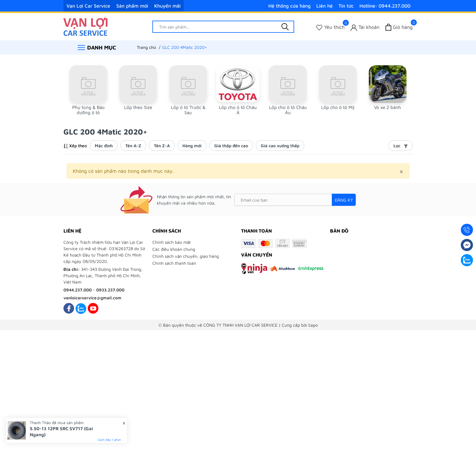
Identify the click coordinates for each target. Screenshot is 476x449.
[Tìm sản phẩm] (223, 27)
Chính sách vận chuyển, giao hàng (186, 256)
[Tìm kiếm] (285, 27)
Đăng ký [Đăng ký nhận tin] (344, 200)
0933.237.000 (110, 290)
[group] (88, 90)
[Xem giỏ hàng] (399, 27)
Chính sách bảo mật (172, 242)
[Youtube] (93, 308)
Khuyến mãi (167, 6)
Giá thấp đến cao (231, 146)
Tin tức (346, 6)
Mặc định (104, 146)
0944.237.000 (78, 290)
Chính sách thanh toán (174, 263)
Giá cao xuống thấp (280, 146)
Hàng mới (192, 146)
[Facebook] (69, 308)
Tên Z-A (162, 146)
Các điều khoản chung (174, 249)
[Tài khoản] (365, 27)
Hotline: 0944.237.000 (385, 6)
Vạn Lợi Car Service (88, 6)
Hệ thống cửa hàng (289, 6)
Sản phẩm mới (132, 6)
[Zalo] (81, 308)
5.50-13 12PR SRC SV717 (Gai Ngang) (61, 432)
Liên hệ (325, 6)
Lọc (401, 146)
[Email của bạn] (295, 200)
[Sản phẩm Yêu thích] (330, 27)
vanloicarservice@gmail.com (92, 298)
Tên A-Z (133, 146)
